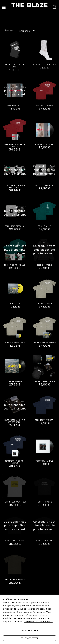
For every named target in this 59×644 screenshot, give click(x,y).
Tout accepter (30, 638)
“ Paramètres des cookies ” (38, 621)
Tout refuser (29, 630)
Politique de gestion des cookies (20, 624)
